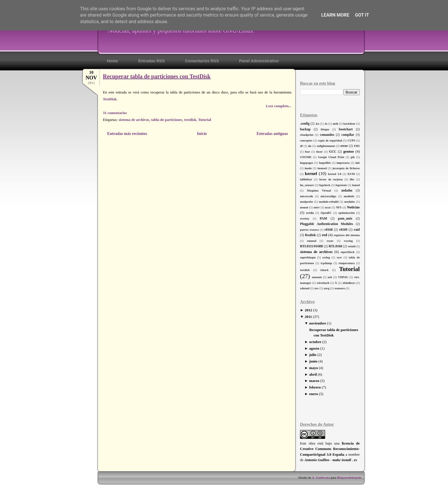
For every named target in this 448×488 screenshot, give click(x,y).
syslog (326, 257)
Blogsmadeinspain (349, 477)
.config (305, 124)
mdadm (347, 191)
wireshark (323, 283)
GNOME (306, 157)
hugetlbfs (325, 163)
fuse (307, 152)
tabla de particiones (167, 120)
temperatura (347, 263)
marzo (314, 381)
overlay (305, 219)
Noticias (353, 207)
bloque (325, 129)
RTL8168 (335, 246)
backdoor (349, 124)
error (344, 146)
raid (357, 230)
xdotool (305, 288)
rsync (330, 241)
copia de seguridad (330, 141)
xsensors (340, 288)
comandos (327, 135)
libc (352, 179)
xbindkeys (349, 283)
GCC (333, 152)
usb (330, 277)
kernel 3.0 (335, 174)
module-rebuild (329, 202)
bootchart (346, 129)
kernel (311, 173)
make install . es (345, 460)
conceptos (306, 141)
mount (304, 207)
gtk (353, 157)
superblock (348, 252)
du (310, 146)
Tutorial (349, 269)
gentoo (348, 151)
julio (313, 355)
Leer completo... (279, 106)
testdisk (305, 270)
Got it (362, 15)
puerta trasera (309, 230)
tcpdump (326, 263)
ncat (328, 207)
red (324, 235)
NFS (339, 207)
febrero (315, 387)
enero (314, 394)
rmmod (312, 241)
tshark (324, 270)
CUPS (351, 141)
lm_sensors (307, 185)
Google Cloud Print (331, 157)
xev (316, 288)
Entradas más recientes (127, 134)
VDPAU (343, 277)
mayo (313, 368)
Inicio (202, 134)
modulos (350, 202)
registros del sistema (347, 235)
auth (335, 124)
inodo (308, 168)
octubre (315, 342)
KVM (351, 174)
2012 (308, 310)
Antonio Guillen (317, 460)
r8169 (343, 230)
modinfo (349, 196)
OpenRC (326, 213)
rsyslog (348, 241)
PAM (323, 219)
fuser (320, 152)
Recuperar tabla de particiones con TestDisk (157, 76)
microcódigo (328, 196)
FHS (357, 146)
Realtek (310, 235)
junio (313, 361)
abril (313, 374)
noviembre (318, 323)
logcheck (325, 185)
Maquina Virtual (319, 191)
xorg (327, 288)
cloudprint (307, 135)
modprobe (306, 202)
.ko (317, 124)
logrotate (341, 185)
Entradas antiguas (272, 134)
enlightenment (326, 146)
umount (317, 277)
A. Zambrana (321, 477)
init (358, 163)
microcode (307, 196)
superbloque (308, 257)
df (301, 146)
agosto (314, 348)
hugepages (307, 163)
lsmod (356, 185)
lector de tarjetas (331, 179)
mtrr (317, 207)
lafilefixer (306, 179)
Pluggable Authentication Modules (327, 224)
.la (326, 124)
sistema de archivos (316, 252)
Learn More (335, 15)
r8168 (329, 230)
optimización (346, 213)
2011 (308, 317)
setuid (352, 246)
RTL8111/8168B (311, 246)
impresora (343, 163)
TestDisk (110, 99)
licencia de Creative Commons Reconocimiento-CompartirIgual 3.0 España (330, 449)
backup (305, 129)
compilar (348, 135)
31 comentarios (115, 113)
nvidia (310, 213)
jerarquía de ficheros (346, 168)
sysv (339, 257)
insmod (322, 168)
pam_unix (345, 219)
